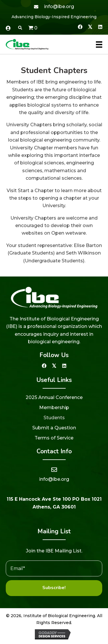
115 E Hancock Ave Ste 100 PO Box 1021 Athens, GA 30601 (54, 503)
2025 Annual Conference (54, 397)
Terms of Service (54, 438)
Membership (54, 408)
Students (54, 418)
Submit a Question (54, 428)
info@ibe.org (59, 7)
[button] (80, 27)
